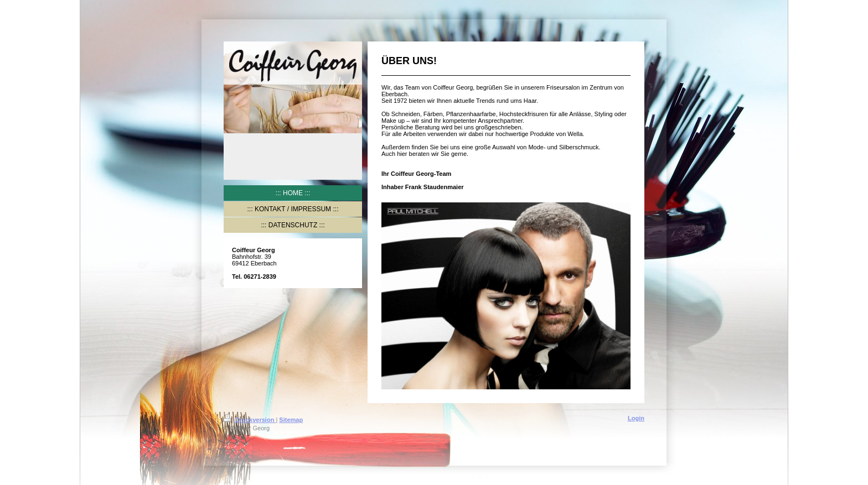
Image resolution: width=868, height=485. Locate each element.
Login (636, 418)
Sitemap (291, 420)
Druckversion (250, 420)
